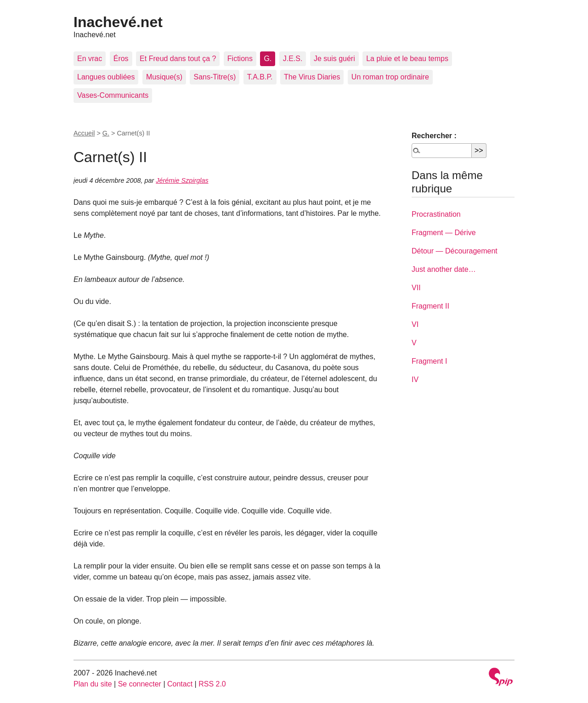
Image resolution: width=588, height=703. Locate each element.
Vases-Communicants (113, 95)
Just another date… (444, 269)
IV (415, 380)
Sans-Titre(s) (215, 77)
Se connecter (140, 684)
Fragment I (429, 361)
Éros (121, 59)
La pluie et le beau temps (407, 59)
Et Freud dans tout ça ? (178, 59)
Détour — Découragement (455, 251)
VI (415, 324)
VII (416, 288)
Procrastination (436, 214)
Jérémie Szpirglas (182, 180)
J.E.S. (293, 59)
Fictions (240, 59)
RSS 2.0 (212, 684)
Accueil (84, 133)
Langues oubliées (106, 77)
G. (268, 59)
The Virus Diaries (312, 77)
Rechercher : (434, 136)
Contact (180, 684)
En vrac (90, 59)
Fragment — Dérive (444, 233)
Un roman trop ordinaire (390, 77)
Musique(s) (164, 77)
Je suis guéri (334, 59)
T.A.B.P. (260, 77)
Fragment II (430, 306)
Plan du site (93, 684)
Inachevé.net (118, 22)
